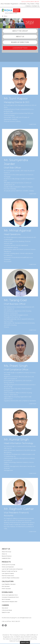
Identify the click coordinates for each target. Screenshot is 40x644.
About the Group (6, 552)
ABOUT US (20, 37)
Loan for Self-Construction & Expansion (12, 569)
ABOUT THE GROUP (20, 31)
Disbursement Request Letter (10, 602)
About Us (4, 554)
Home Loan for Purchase (8, 565)
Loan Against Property (8, 573)
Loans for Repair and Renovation (11, 578)
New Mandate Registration (10, 4)
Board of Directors (7, 556)
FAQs (37, 4)
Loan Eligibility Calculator (9, 584)
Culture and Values (7, 610)
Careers (28, 6)
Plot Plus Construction (8, 576)
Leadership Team (6, 558)
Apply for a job (6, 612)
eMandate (23, 4)
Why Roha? (5, 608)
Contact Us (35, 6)
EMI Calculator (6, 586)
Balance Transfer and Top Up (9, 571)
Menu (5, 16)
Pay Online (31, 4)
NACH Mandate (6, 599)
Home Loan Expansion (8, 567)
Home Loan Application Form (10, 595)
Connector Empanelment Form (10, 597)
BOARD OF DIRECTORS (20, 42)
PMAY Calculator (6, 589)
